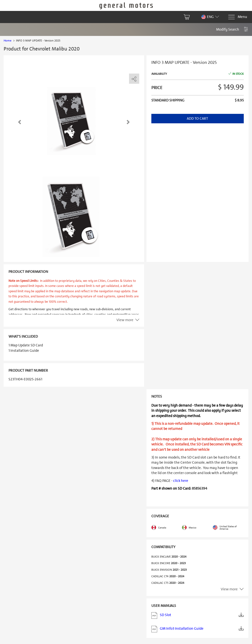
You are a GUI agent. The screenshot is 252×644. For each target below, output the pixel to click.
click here (181, 481)
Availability (159, 74)
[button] (232, 29)
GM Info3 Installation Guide (197, 629)
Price (157, 88)
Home (8, 41)
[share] (134, 79)
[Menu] (237, 17)
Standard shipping (168, 100)
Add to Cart (197, 118)
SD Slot (197, 615)
